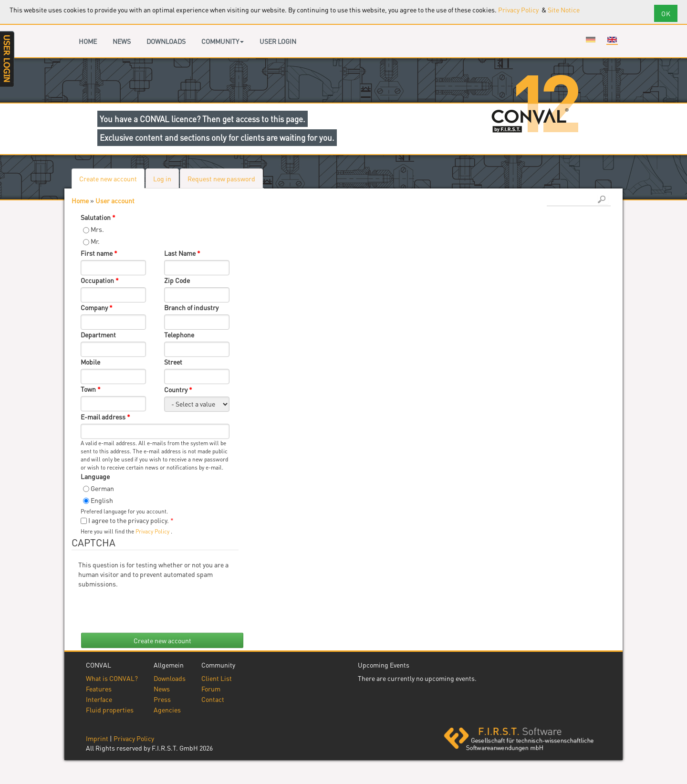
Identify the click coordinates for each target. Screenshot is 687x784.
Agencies (167, 710)
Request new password (221, 178)
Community (223, 41)
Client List (217, 678)
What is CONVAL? (112, 678)
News (122, 41)
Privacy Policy (519, 10)
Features (99, 689)
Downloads (166, 41)
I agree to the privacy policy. (131, 520)
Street (173, 362)
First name (99, 253)
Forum (211, 689)
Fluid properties (110, 710)
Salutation (98, 217)
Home (88, 41)
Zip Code (177, 280)
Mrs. (97, 229)
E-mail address (105, 417)
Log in (162, 178)
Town (91, 389)
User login (278, 41)
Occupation (100, 280)
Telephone (179, 335)
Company (97, 307)
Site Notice (564, 10)
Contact (213, 699)
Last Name (182, 253)
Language (95, 476)
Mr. (95, 241)
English (612, 40)
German (102, 488)
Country (178, 389)
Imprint (97, 738)
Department (98, 335)
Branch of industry (191, 307)
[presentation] (151, 607)
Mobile (90, 362)
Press (162, 699)
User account (115, 200)
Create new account (112, 181)
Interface (99, 699)
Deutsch (591, 40)
